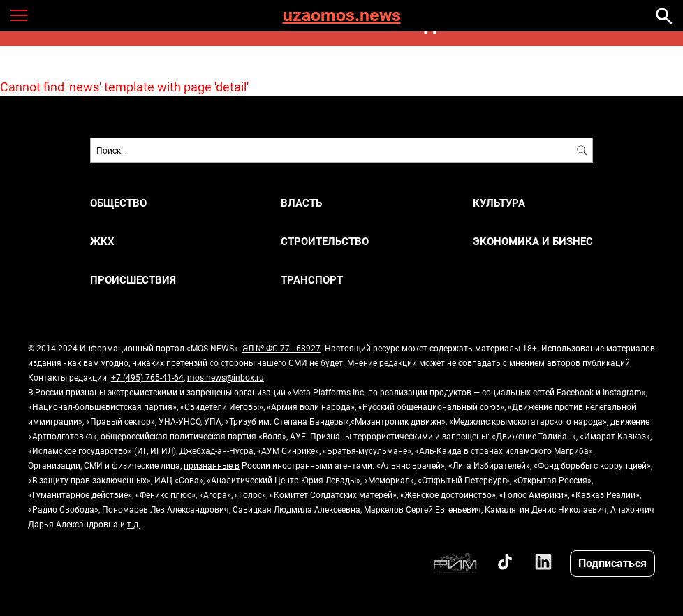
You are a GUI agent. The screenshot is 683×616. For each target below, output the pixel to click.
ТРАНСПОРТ (312, 280)
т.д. (134, 524)
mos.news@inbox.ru (226, 377)
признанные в (212, 465)
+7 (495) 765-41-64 (147, 377)
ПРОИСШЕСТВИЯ (133, 280)
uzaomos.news (342, 16)
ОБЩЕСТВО (118, 203)
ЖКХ (102, 241)
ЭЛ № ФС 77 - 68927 (281, 348)
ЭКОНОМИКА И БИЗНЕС (533, 241)
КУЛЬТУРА (499, 203)
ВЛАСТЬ (301, 203)
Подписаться (612, 563)
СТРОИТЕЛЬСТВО (325, 241)
